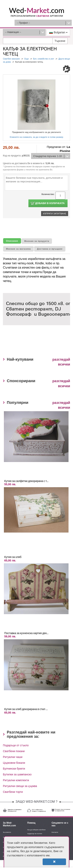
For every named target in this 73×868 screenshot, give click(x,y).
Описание (12, 241)
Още (26, 59)
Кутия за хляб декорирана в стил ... (26, 709)
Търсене (60, 41)
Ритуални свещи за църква (20, 786)
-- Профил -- (23, 23)
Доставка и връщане (50, 249)
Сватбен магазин (12, 59)
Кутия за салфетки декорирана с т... (26, 481)
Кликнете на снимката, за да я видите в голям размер (36, 137)
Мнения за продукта (37, 241)
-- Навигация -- (13, 32)
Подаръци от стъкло (16, 745)
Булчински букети (14, 769)
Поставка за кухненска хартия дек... (26, 633)
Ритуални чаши (13, 757)
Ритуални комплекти (16, 780)
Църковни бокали (14, 763)
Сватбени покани (14, 751)
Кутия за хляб (13, 557)
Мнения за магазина (18, 249)
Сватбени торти (13, 792)
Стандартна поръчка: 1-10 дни (47, 157)
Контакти (55, 832)
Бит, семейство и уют (44, 59)
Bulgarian (58, 33)
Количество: (48, 194)
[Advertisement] (38, 343)
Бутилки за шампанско (17, 774)
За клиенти (7, 832)
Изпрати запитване (55, 214)
